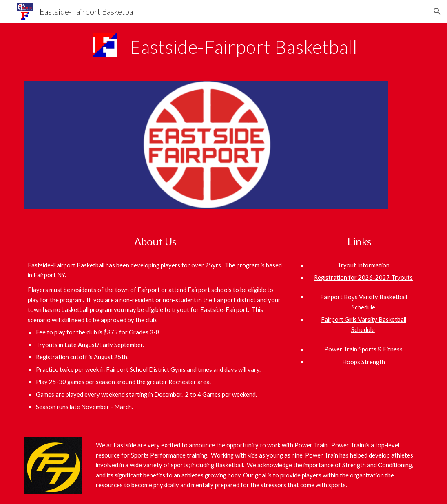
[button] (437, 11)
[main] (274, 47)
